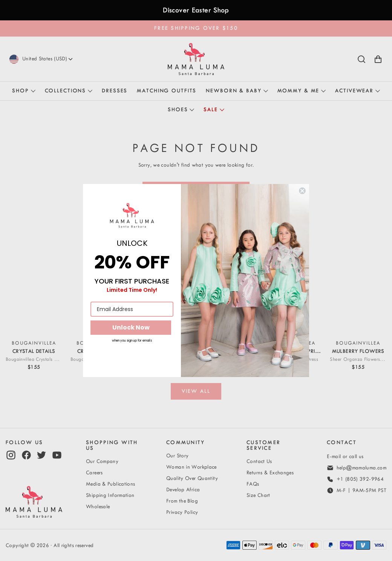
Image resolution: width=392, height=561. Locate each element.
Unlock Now (131, 327)
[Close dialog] (302, 191)
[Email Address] (132, 309)
